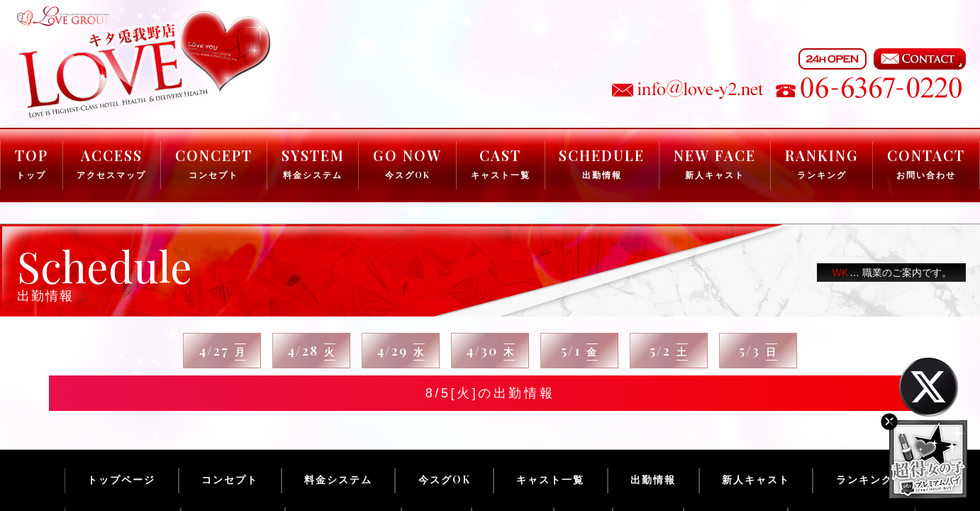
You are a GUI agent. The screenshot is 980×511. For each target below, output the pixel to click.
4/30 (490, 351)
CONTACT (926, 163)
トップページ (121, 479)
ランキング (864, 479)
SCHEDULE (602, 163)
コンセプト (230, 479)
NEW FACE (715, 163)
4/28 (311, 351)
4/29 (401, 351)
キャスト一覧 (550, 479)
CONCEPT (214, 163)
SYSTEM (313, 163)
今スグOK (445, 479)
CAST (501, 163)
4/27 (222, 351)
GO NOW (407, 163)
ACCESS (111, 163)
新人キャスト (756, 479)
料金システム (338, 479)
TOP (32, 163)
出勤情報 (653, 479)
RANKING (822, 163)
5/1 (579, 351)
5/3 (758, 351)
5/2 (669, 351)
